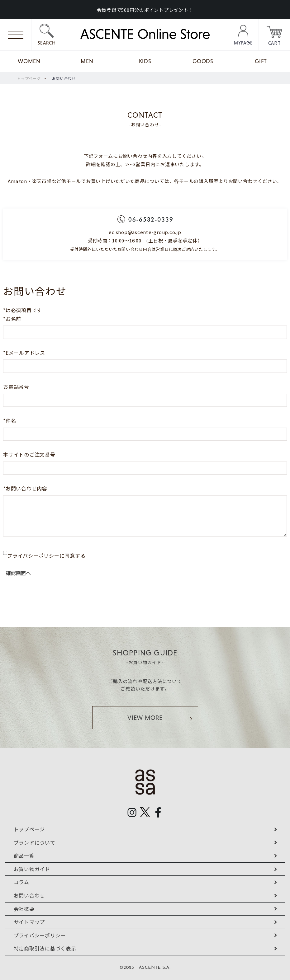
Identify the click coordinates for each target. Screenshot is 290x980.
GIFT (261, 61)
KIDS (145, 61)
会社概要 (24, 909)
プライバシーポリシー (40, 935)
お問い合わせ (64, 78)
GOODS (203, 61)
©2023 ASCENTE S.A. (145, 968)
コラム (21, 882)
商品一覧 (24, 856)
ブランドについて (35, 842)
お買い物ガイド (32, 869)
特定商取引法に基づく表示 (45, 948)
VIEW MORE (145, 718)
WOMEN (29, 61)
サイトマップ (29, 922)
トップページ (29, 78)
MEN (87, 61)
